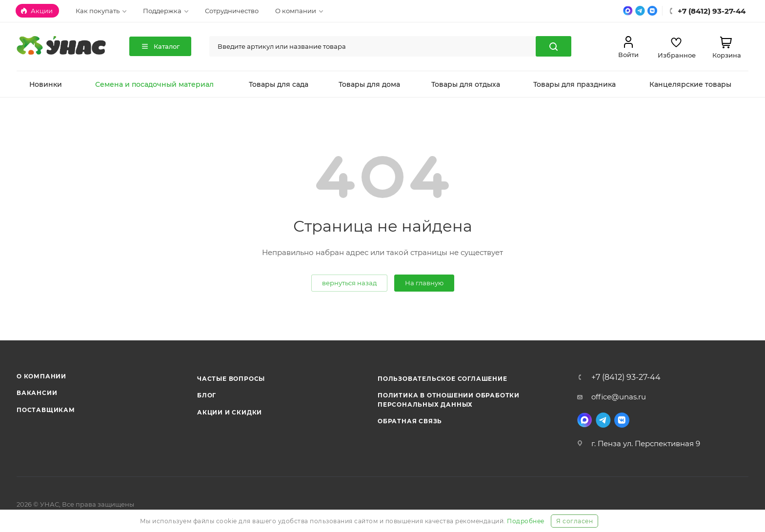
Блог (207, 395)
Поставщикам (46, 410)
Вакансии (37, 393)
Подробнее (526, 521)
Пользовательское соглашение (443, 379)
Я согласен (574, 521)
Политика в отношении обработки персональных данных (449, 400)
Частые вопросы (231, 379)
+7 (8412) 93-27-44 (626, 377)
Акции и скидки (230, 412)
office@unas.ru (619, 397)
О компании (41, 376)
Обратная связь (410, 421)
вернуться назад (349, 283)
